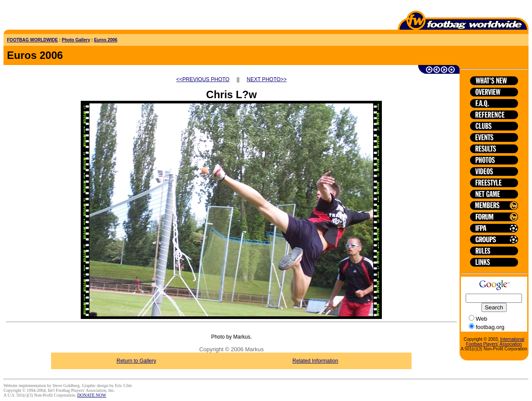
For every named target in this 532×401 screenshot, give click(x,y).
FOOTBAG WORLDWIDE (33, 40)
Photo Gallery (76, 40)
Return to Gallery (136, 361)
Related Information (315, 361)
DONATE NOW (92, 395)
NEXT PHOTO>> (267, 79)
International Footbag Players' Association (495, 342)
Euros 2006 (105, 40)
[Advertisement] (55, 17)
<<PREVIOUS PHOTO (203, 79)
